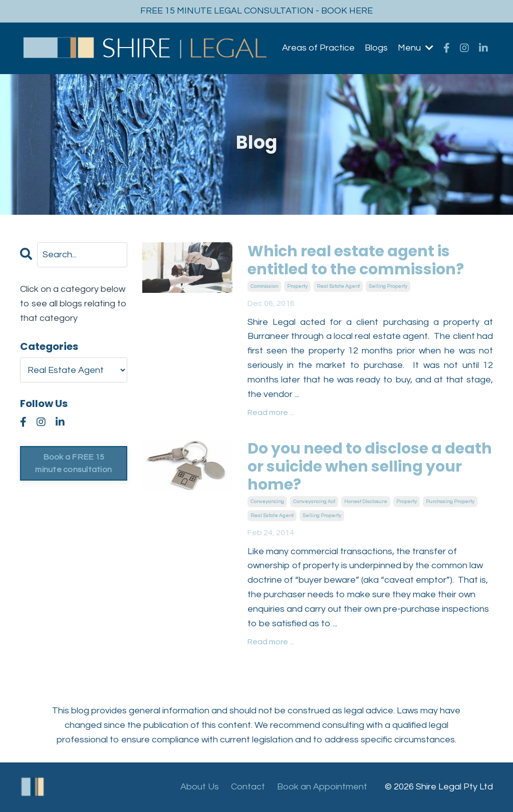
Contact (248, 787)
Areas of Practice (318, 48)
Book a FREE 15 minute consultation (73, 463)
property (297, 286)
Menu (416, 48)
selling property (388, 286)
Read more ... (271, 413)
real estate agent (338, 286)
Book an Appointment (322, 787)
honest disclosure (366, 502)
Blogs (376, 48)
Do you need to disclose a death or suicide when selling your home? (370, 467)
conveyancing (267, 502)
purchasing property (450, 502)
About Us (200, 787)
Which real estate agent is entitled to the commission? (356, 260)
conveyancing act (314, 502)
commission (264, 286)
